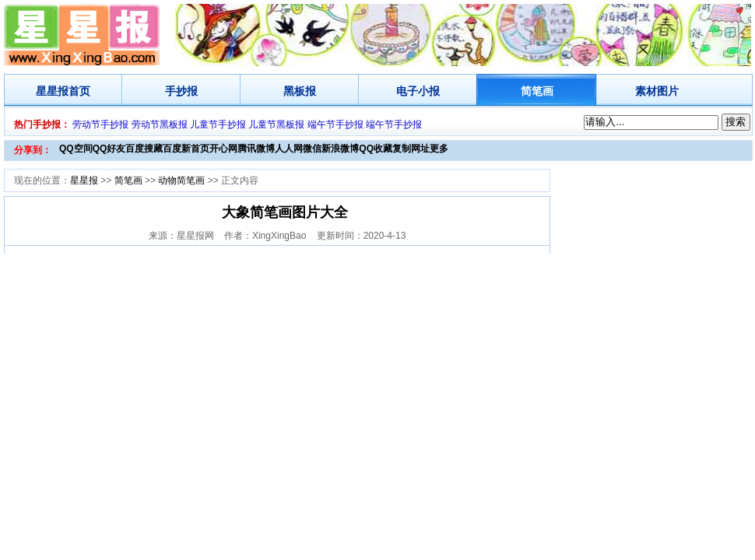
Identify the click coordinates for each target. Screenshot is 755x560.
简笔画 (537, 91)
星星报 (52, 91)
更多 (439, 149)
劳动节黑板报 (160, 124)
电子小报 (418, 91)
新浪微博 (340, 149)
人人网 (289, 149)
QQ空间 (76, 149)
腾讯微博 (256, 149)
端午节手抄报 (335, 124)
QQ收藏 (376, 149)
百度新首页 (186, 149)
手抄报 (181, 91)
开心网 (223, 149)
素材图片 (657, 91)
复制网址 (411, 149)
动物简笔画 (181, 180)
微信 (312, 149)
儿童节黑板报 (276, 124)
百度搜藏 (144, 149)
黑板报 (300, 91)
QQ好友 (109, 149)
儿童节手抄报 (218, 124)
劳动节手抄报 (100, 124)
